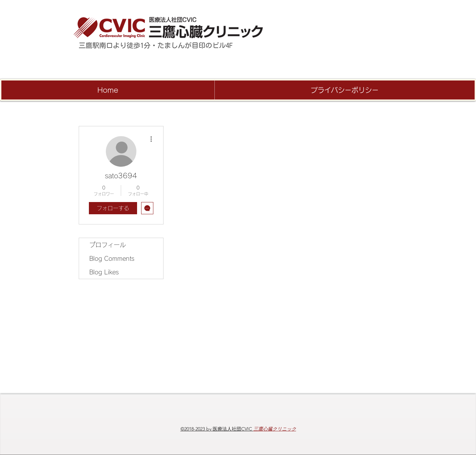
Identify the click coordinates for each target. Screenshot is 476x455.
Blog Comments (112, 258)
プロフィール (108, 245)
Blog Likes (104, 272)
